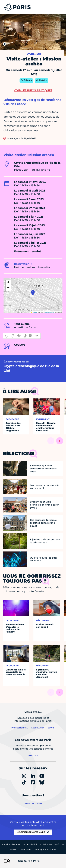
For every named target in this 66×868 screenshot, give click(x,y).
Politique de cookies (46, 849)
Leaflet (34, 312)
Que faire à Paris (29, 861)
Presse (13, 849)
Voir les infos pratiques (33, 90)
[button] (33, 293)
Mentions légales (11, 844)
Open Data (26, 849)
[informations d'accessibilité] (22, 336)
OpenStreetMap (50, 312)
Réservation (22, 264)
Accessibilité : (44, 844)
